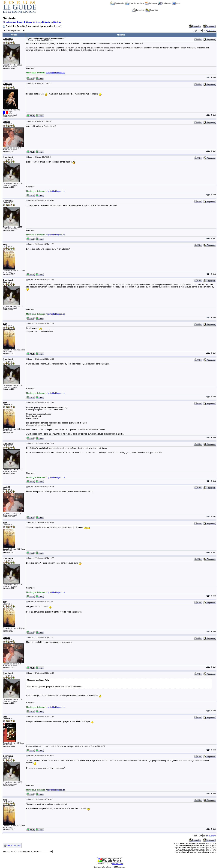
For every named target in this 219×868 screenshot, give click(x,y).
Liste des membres (135, 3)
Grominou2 (8, 39)
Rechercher (164, 3)
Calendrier (151, 3)
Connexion (152, 10)
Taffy (5, 244)
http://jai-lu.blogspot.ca (55, 73)
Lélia (5, 717)
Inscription (138, 10)
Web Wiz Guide (118, 864)
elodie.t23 (7, 84)
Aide (176, 3)
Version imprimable (14, 846)
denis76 (7, 122)
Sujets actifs (117, 3)
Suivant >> (212, 31)
